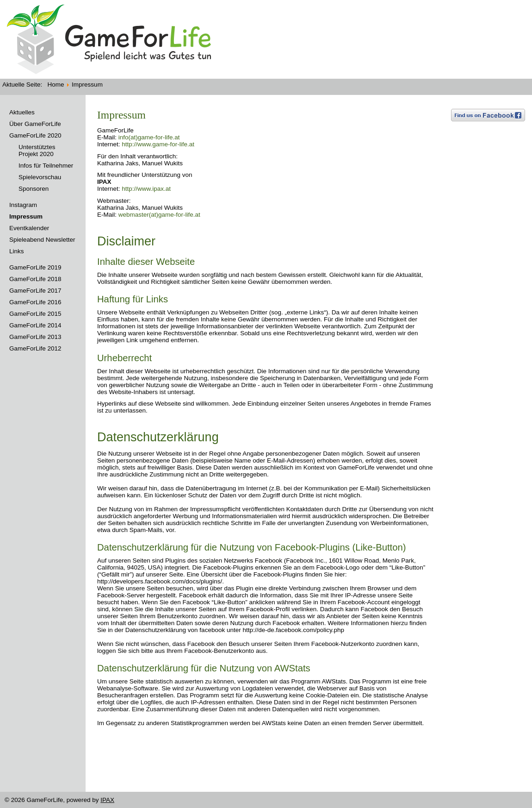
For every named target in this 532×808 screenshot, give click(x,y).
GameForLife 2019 (35, 267)
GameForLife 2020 (35, 135)
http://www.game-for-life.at (158, 144)
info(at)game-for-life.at (149, 137)
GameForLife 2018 (35, 279)
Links (17, 251)
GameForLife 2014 (35, 325)
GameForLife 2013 (35, 337)
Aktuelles (22, 112)
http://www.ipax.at (146, 189)
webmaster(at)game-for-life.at (159, 215)
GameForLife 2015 (35, 314)
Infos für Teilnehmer (46, 166)
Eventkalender (29, 228)
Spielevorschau (40, 177)
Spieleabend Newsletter (42, 240)
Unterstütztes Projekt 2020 (37, 150)
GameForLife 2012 (35, 348)
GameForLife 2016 (35, 302)
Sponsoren (34, 189)
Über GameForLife (35, 124)
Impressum (26, 216)
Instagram (23, 205)
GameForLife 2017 (35, 291)
